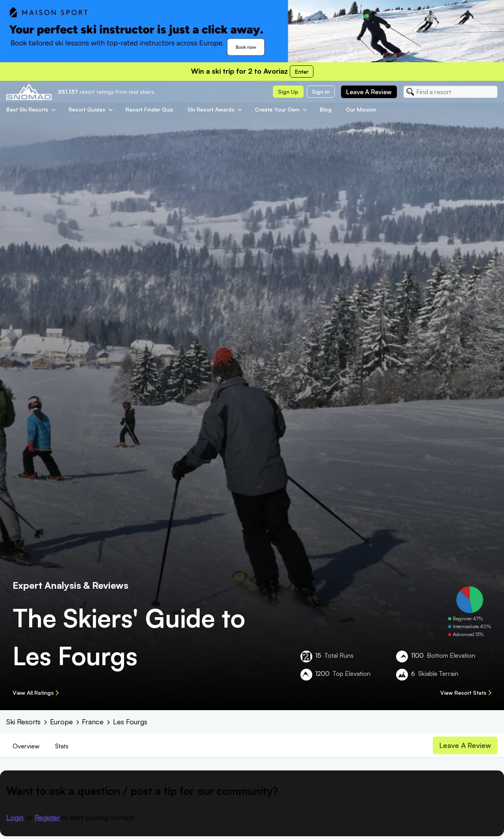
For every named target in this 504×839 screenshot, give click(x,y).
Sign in (321, 92)
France (93, 722)
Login (15, 817)
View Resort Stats (466, 693)
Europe (61, 722)
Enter (302, 72)
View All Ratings (36, 693)
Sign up (288, 92)
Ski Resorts (23, 722)
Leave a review (369, 92)
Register (47, 817)
